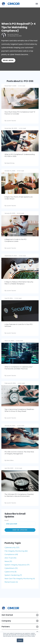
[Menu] (37, 4)
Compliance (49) (11, 554)
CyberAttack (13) (11, 568)
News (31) (8, 561)
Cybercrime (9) (11, 572)
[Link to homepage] (11, 4)
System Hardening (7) (13, 575)
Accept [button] (20, 640)
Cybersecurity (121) (12, 547)
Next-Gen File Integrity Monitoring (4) (20, 579)
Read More (8, 60)
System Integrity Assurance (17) (17, 565)
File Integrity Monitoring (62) (16, 551)
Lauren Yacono (14, 34)
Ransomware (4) (11, 582)
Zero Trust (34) (10, 558)
